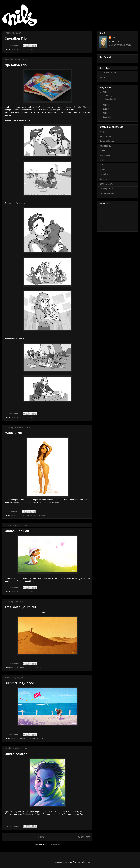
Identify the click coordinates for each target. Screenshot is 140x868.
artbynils (15, 50)
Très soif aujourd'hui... (22, 607)
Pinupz (103, 77)
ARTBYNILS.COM (108, 73)
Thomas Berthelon (108, 193)
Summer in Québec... (21, 683)
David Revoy (105, 146)
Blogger (86, 862)
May (107, 96)
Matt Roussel (105, 155)
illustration (24, 668)
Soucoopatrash (106, 189)
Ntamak (103, 170)
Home (41, 837)
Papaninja (104, 174)
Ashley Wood (105, 136)
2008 (105, 117)
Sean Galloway (106, 184)
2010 (105, 113)
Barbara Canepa (107, 141)
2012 (105, 105)
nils (32, 50)
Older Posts (84, 837)
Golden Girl (13, 433)
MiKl (101, 165)
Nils (114, 38)
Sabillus (103, 179)
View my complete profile (120, 45)
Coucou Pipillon (17, 531)
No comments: (13, 46)
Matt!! (102, 160)
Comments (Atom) (53, 844)
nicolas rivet (24, 50)
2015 (105, 92)
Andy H (103, 131)
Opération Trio (16, 38)
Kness (102, 150)
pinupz (43, 515)
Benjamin (27, 814)
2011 (105, 109)
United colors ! (16, 754)
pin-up (37, 515)
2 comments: (12, 511)
